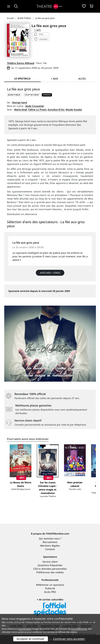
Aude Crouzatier (35, 106)
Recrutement (50, 542)
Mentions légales (50, 546)
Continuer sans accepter (69, 639)
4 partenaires (25, 629)
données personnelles (54, 569)
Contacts (50, 549)
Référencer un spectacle (50, 585)
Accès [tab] (82, 79)
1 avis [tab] (54, 79)
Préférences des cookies (50, 572)
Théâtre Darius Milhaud (21, 63)
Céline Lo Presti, (38, 110)
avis (39, 34)
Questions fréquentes (50, 565)
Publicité (50, 588)
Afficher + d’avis (50, 273)
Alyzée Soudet (74, 110)
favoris (41, 39)
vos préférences (79, 629)
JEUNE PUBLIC (14, 95)
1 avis (38, 30)
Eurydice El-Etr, (56, 110)
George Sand (20, 102)
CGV (36, 569)
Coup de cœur (32, 95)
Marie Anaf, (21, 110)
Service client (50, 562)
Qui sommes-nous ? (50, 538)
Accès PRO (50, 592)
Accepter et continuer (31, 639)
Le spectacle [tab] (22, 78)
